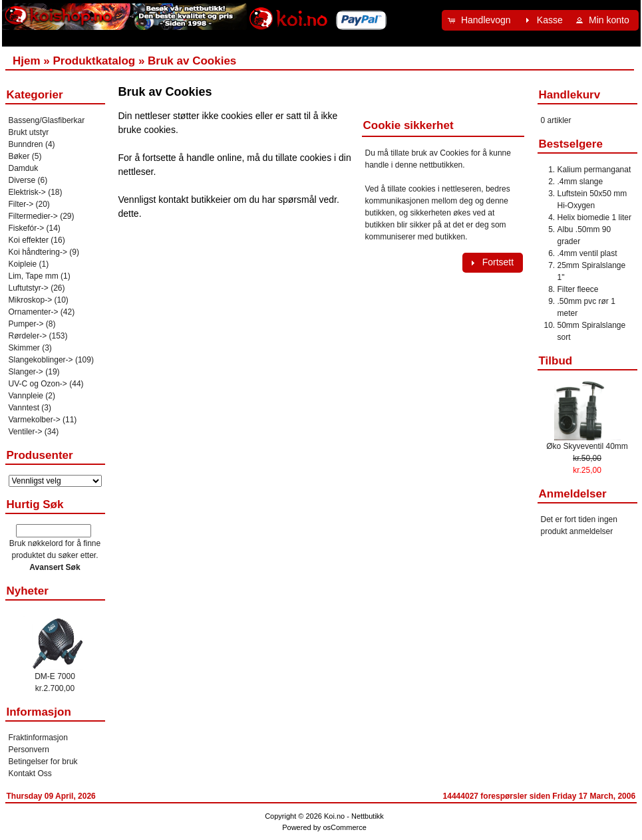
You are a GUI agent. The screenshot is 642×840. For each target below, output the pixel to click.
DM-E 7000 (55, 676)
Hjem (27, 61)
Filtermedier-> (33, 216)
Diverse (22, 180)
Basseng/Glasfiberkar (47, 120)
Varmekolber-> (35, 420)
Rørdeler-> (28, 336)
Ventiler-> (26, 432)
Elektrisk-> (27, 192)
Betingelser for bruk (43, 762)
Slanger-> (26, 372)
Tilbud (556, 361)
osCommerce (344, 827)
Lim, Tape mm (34, 276)
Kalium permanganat (594, 170)
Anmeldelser (573, 494)
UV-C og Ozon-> (38, 384)
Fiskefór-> (27, 228)
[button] (481, 20)
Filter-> (21, 204)
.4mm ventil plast (587, 253)
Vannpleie (26, 396)
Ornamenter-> (34, 312)
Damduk (24, 168)
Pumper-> (26, 324)
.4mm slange (580, 182)
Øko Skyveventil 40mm (587, 446)
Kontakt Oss (30, 773)
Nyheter (28, 591)
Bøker (19, 156)
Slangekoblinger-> (41, 360)
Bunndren (26, 144)
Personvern (29, 750)
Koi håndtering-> (38, 252)
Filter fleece (578, 289)
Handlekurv (570, 95)
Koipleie (23, 264)
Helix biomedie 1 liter (594, 217)
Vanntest (24, 408)
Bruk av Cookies (192, 61)
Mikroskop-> (31, 300)
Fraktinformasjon (38, 738)
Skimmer (24, 348)
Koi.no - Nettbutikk (354, 816)
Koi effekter (29, 240)
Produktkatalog (94, 61)
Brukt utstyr (29, 132)
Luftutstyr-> (29, 288)
